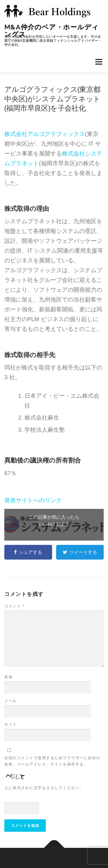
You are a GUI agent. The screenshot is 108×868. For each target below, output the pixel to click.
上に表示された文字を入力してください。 (44, 788)
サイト (11, 724)
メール (11, 701)
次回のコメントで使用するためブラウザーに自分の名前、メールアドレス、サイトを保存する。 (52, 761)
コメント (14, 606)
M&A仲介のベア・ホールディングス (52, 30)
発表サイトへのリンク (33, 500)
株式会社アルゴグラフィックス (45, 134)
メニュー (99, 62)
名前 (8, 677)
